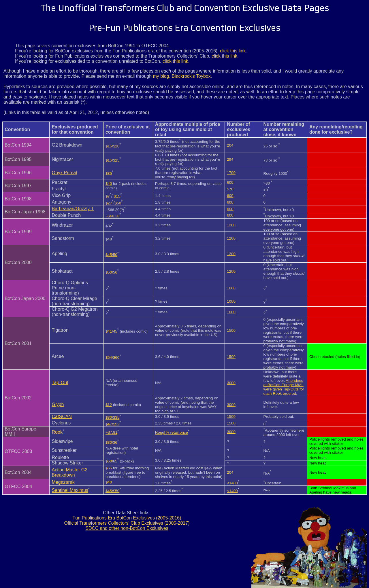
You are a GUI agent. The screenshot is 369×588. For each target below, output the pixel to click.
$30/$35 (112, 418)
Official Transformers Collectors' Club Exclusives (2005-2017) (127, 523)
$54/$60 (112, 357)
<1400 (232, 483)
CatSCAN (62, 417)
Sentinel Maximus (70, 491)
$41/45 (111, 331)
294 (230, 159)
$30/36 (111, 442)
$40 (109, 184)
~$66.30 (113, 216)
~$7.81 (111, 433)
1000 (231, 288)
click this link (233, 51)
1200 (231, 225)
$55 (109, 468)
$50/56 (111, 272)
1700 (231, 173)
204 (230, 145)
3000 (231, 383)
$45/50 (111, 255)
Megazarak (63, 482)
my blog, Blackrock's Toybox (182, 76)
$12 (109, 405)
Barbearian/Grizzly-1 (73, 209)
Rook (57, 432)
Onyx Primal (64, 173)
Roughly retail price (172, 433)
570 (230, 189)
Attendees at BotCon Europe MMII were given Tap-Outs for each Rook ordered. (284, 387)
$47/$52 (112, 424)
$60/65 (111, 461)
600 (230, 182)
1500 (231, 330)
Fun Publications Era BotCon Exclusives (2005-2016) (127, 518)
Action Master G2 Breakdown (70, 472)
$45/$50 (112, 491)
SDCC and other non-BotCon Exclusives (127, 528)
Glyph (58, 404)
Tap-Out (60, 383)
